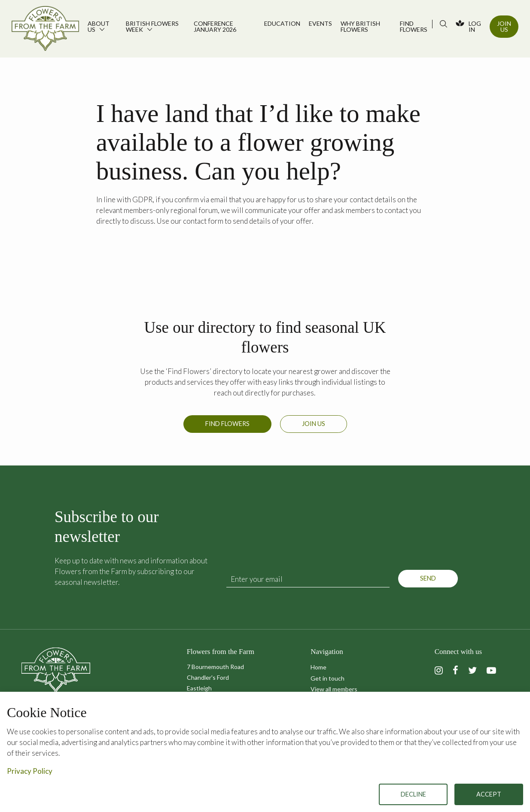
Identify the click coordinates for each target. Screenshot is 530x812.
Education (282, 23)
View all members (334, 689)
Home (318, 667)
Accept (489, 794)
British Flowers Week (152, 26)
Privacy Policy (30, 771)
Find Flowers (227, 424)
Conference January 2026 (215, 26)
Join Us (504, 26)
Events (320, 23)
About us (99, 26)
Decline (413, 794)
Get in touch (327, 678)
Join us (314, 424)
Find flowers (414, 26)
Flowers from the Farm (45, 30)
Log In (475, 26)
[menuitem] (102, 29)
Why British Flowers (360, 26)
